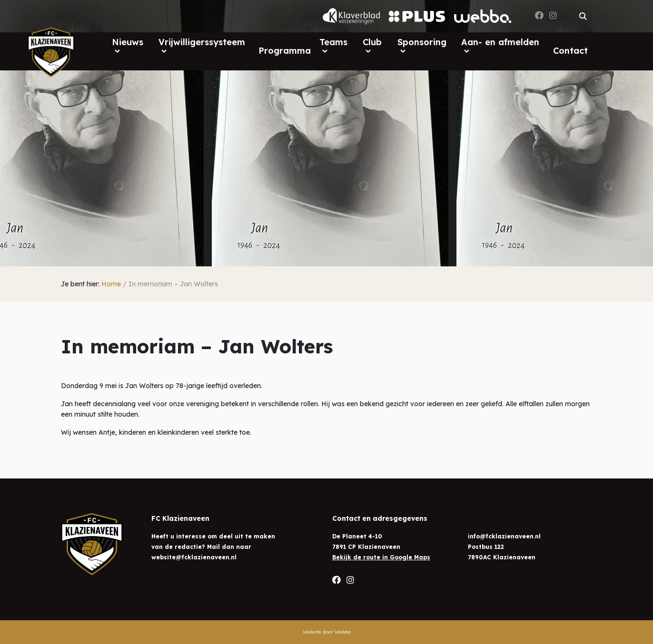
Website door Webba (327, 632)
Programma (285, 51)
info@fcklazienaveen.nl (504, 536)
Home (111, 284)
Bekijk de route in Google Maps (381, 557)
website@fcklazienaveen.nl (194, 557)
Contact (570, 51)
